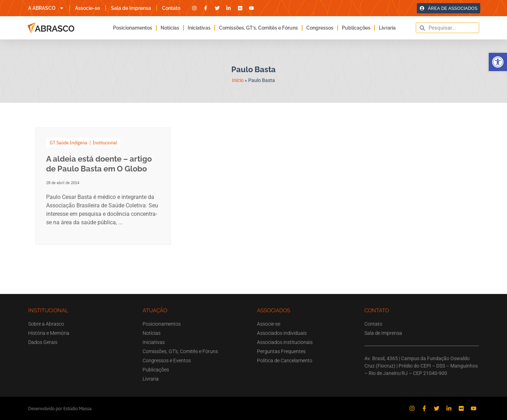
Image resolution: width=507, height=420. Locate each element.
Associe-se (87, 8)
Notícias (170, 28)
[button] (498, 62)
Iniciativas (199, 28)
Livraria (387, 28)
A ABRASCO (46, 8)
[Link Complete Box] (103, 186)
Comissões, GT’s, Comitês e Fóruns (258, 28)
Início (238, 80)
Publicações (356, 28)
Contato (171, 8)
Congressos (320, 28)
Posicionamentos (133, 28)
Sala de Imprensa (131, 8)
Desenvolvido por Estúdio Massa (60, 409)
